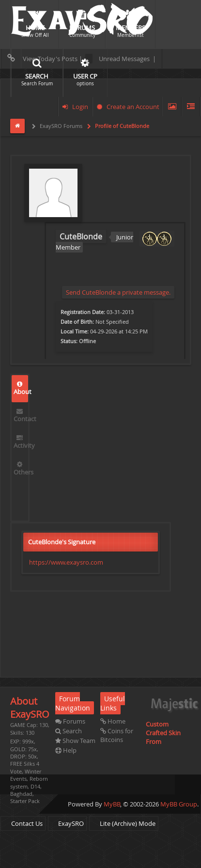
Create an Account (128, 107)
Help (66, 750)
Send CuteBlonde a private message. (118, 292)
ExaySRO (67, 823)
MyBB (112, 804)
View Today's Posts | (43, 59)
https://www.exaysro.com (66, 562)
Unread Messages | (121, 59)
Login (75, 107)
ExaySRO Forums (60, 126)
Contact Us (23, 823)
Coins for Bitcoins (117, 735)
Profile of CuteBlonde (121, 126)
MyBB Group (179, 804)
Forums (70, 721)
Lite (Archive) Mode (124, 823)
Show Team (75, 741)
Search (69, 731)
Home (113, 721)
